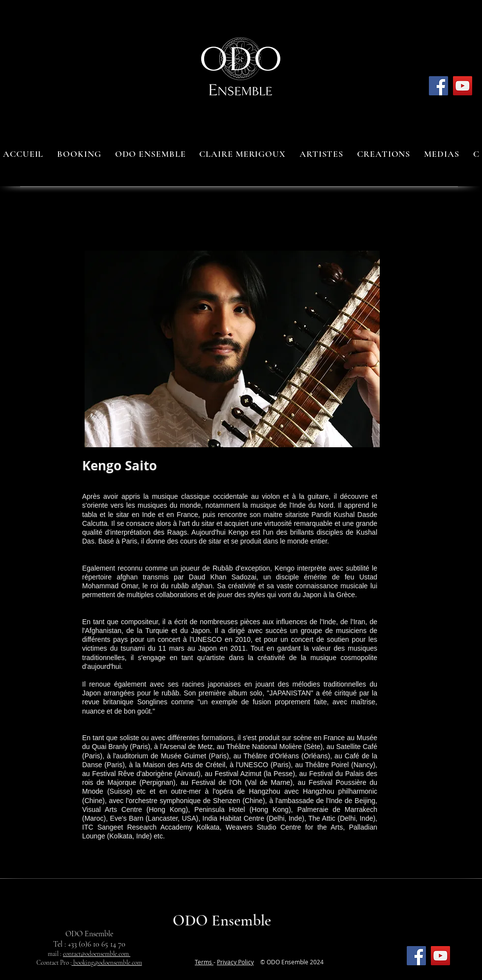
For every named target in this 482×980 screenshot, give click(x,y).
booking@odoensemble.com (108, 963)
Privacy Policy (235, 962)
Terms (204, 962)
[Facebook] (438, 86)
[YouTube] (463, 86)
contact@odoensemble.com (97, 954)
